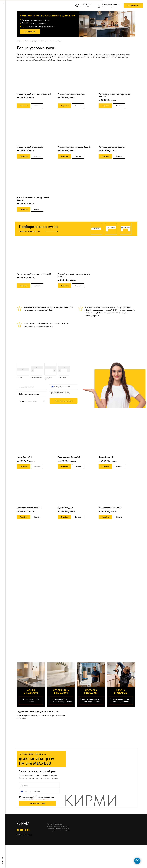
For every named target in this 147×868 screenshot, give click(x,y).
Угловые (44, 41)
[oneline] (32, 387)
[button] (133, 6)
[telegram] (21, 830)
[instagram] (28, 830)
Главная (19, 41)
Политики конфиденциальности (40, 799)
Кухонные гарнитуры (31, 41)
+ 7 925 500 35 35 (50, 712)
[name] (39, 785)
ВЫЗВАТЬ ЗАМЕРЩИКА (37, 803)
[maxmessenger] (18, 830)
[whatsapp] (25, 830)
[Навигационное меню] (3, 3)
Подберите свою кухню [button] (39, 226)
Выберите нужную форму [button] (30, 231)
